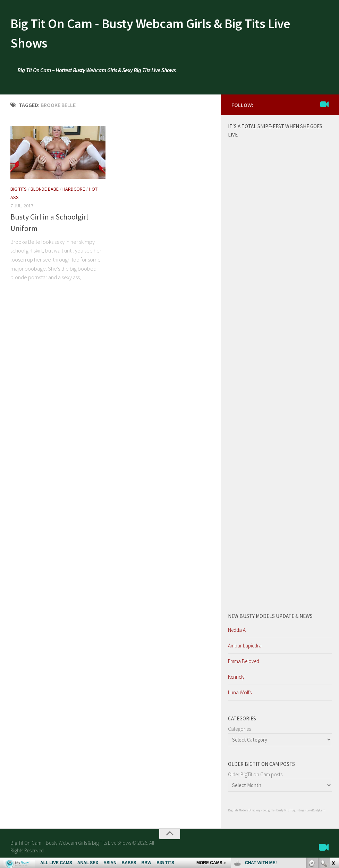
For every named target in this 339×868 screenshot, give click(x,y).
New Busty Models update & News (270, 619)
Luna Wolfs (240, 695)
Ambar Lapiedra (245, 648)
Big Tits (19, 192)
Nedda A (237, 633)
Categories (239, 732)
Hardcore (74, 192)
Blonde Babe (45, 192)
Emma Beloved (244, 664)
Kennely (236, 680)
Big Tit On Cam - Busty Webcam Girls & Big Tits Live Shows (166, 35)
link (333, 759)
